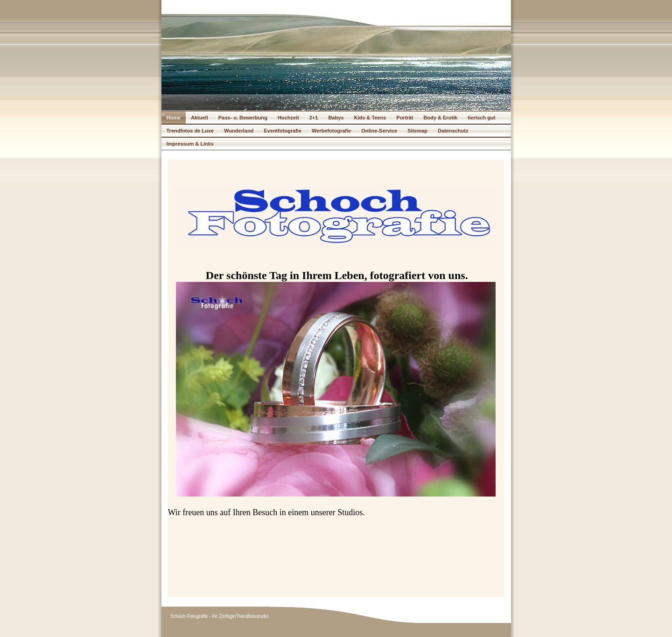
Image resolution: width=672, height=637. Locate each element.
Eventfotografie (283, 131)
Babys (336, 118)
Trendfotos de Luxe (190, 131)
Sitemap (417, 131)
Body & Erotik (440, 118)
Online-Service (379, 131)
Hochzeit (288, 118)
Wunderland (239, 131)
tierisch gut (481, 118)
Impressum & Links (190, 144)
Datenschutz (453, 131)
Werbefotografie (331, 131)
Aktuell (199, 118)
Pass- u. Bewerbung (243, 118)
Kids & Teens (370, 118)
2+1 (314, 118)
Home (174, 118)
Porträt (405, 118)
